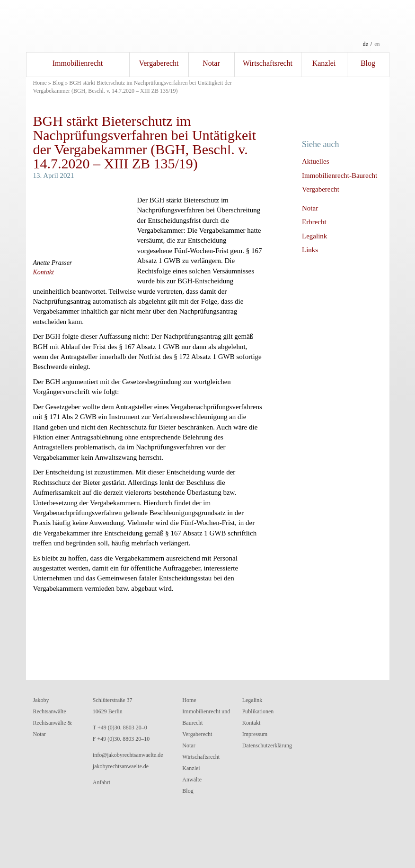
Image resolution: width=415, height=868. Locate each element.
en (377, 44)
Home (40, 83)
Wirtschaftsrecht (268, 63)
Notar (211, 63)
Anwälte (192, 780)
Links (310, 250)
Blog (368, 63)
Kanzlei (324, 63)
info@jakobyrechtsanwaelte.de (128, 755)
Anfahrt (102, 782)
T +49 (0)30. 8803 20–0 (120, 728)
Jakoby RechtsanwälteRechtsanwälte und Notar (208, 26)
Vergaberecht (159, 63)
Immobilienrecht (78, 63)
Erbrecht (314, 222)
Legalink (314, 236)
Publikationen (258, 711)
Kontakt (44, 272)
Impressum (255, 734)
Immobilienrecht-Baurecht (340, 175)
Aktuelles (316, 161)
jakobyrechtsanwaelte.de (121, 766)
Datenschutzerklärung (267, 745)
